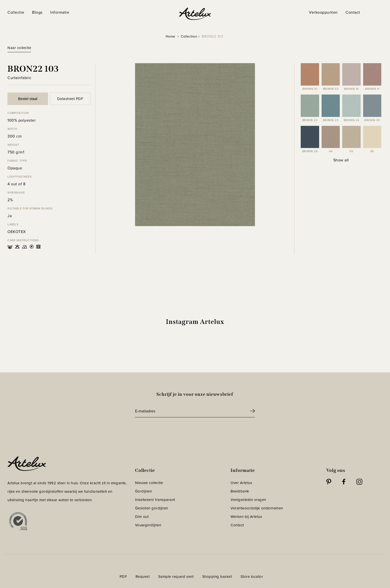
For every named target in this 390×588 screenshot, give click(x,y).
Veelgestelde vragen (248, 500)
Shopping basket (217, 577)
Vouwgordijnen (148, 525)
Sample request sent (176, 577)
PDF (123, 577)
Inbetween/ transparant (155, 500)
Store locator (252, 577)
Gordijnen (144, 491)
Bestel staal (28, 99)
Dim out (142, 517)
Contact (237, 525)
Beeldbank (240, 491)
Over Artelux (241, 483)
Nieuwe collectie (149, 483)
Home (171, 36)
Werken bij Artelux (246, 517)
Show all (341, 160)
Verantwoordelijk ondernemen (257, 508)
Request (143, 577)
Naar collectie (19, 48)
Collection (189, 36)
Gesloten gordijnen (152, 508)
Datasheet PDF (70, 99)
